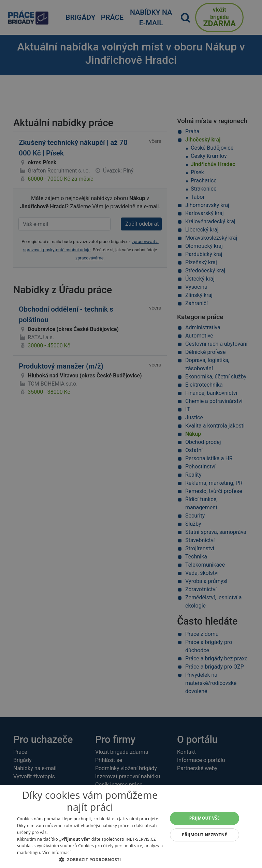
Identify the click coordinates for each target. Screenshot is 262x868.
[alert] (131, 434)
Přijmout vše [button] (205, 818)
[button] (90, 859)
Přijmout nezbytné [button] (205, 835)
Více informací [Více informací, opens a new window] (56, 852)
